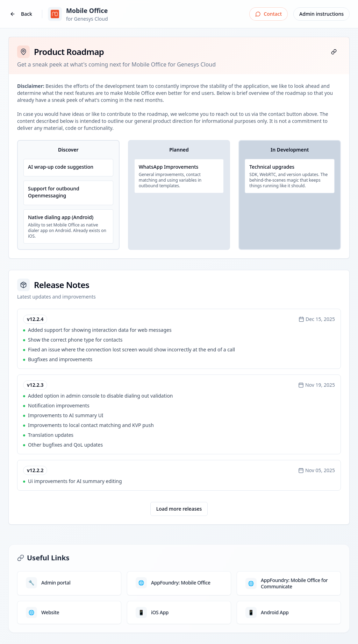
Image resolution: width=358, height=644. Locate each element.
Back (21, 14)
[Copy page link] (334, 52)
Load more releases (179, 509)
